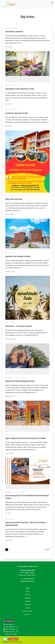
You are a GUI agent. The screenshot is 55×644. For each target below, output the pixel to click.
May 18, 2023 (9, 104)
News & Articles (28, 611)
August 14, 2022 (9, 453)
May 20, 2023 (9, 47)
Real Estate (10, 196)
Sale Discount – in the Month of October (19, 326)
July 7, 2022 (8, 513)
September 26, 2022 (10, 339)
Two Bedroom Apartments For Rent (17, 113)
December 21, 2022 (10, 271)
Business (9, 378)
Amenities (27, 601)
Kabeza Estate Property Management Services (20, 381)
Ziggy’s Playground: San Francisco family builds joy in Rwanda (26, 438)
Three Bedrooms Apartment (14, 31)
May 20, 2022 (9, 540)
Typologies (28, 598)
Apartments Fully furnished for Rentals (18, 256)
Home (27, 591)
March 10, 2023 (9, 214)
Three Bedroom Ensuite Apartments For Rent (20, 89)
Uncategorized (11, 28)
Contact (16, 639)
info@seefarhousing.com (28, 581)
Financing (28, 605)
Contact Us (28, 614)
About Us (27, 595)
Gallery (27, 608)
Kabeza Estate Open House (14, 199)
